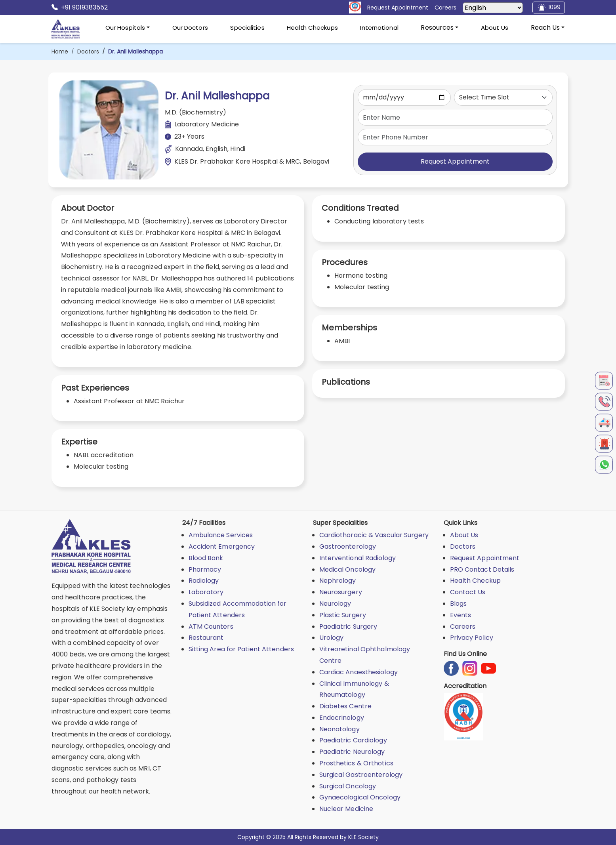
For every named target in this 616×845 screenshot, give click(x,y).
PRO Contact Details (482, 569)
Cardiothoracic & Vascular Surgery (374, 535)
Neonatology (339, 729)
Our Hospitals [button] (125, 28)
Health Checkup (475, 581)
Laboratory (206, 592)
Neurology (335, 604)
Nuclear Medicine (346, 809)
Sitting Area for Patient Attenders (241, 649)
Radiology (204, 581)
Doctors (88, 52)
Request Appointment (455, 161)
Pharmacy (205, 569)
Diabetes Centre (346, 706)
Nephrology (338, 581)
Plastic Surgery (343, 615)
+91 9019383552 (80, 8)
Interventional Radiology (358, 558)
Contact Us (468, 592)
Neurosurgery (341, 592)
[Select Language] (493, 8)
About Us (495, 28)
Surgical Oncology (348, 786)
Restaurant (206, 638)
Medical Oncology (348, 569)
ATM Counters (211, 627)
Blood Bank (206, 558)
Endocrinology (342, 718)
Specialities (247, 28)
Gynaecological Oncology (360, 797)
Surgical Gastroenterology (361, 775)
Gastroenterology (348, 546)
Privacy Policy (472, 638)
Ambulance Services (221, 535)
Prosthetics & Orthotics (356, 763)
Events (461, 615)
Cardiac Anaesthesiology (359, 672)
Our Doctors (190, 28)
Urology (332, 638)
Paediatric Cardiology (353, 740)
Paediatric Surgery (348, 627)
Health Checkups (312, 28)
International (379, 28)
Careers (463, 627)
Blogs (459, 604)
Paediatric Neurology (352, 752)
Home (60, 52)
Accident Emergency (222, 546)
